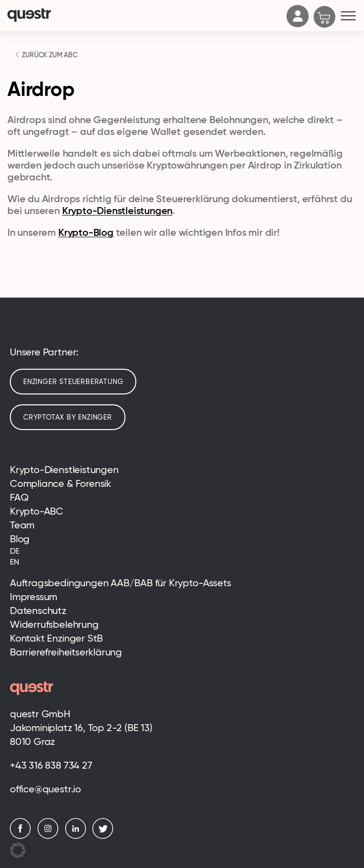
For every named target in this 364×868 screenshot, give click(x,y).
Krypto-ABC (37, 511)
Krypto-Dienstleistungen (118, 211)
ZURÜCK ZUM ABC (49, 55)
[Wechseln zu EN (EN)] (182, 562)
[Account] (298, 24)
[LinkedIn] (78, 836)
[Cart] (325, 18)
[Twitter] (105, 836)
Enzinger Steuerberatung (73, 382)
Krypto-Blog (86, 232)
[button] (18, 850)
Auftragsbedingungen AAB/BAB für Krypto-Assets (120, 583)
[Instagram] (50, 836)
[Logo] (144, 16)
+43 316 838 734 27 (51, 765)
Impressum (34, 597)
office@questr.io (45, 789)
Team (22, 525)
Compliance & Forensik (61, 483)
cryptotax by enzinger (68, 417)
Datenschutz (38, 610)
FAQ (19, 497)
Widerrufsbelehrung (54, 624)
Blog (20, 539)
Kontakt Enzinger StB (56, 638)
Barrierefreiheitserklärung (66, 652)
